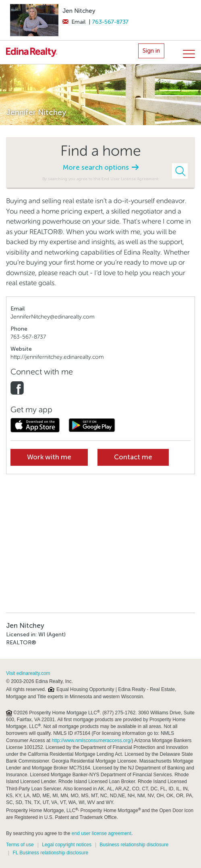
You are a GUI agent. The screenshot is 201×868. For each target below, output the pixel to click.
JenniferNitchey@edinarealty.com (53, 317)
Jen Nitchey (79, 11)
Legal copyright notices (67, 845)
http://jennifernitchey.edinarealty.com (57, 357)
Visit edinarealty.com (28, 673)
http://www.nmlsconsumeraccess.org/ (91, 740)
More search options (101, 168)
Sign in (151, 51)
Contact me (133, 457)
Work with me (49, 457)
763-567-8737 (110, 22)
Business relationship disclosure (134, 845)
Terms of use (20, 845)
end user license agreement (102, 833)
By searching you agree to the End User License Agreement (100, 179)
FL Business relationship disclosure (50, 853)
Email (74, 22)
